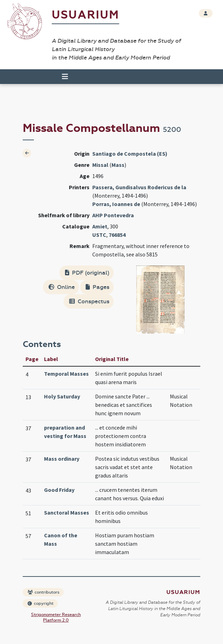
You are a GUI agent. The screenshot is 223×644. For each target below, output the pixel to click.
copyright (41, 603)
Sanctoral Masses (67, 512)
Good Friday (59, 490)
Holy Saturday (62, 396)
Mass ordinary (62, 459)
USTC (99, 235)
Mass (118, 165)
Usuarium (85, 15)
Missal (100, 165)
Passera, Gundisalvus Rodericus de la (139, 187)
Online (62, 287)
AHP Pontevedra (113, 215)
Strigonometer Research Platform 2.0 (56, 617)
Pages (98, 287)
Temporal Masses (66, 374)
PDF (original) (87, 273)
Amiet (100, 226)
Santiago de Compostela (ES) (130, 154)
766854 (117, 235)
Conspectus (89, 301)
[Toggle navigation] (65, 77)
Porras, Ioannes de (116, 204)
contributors (44, 592)
